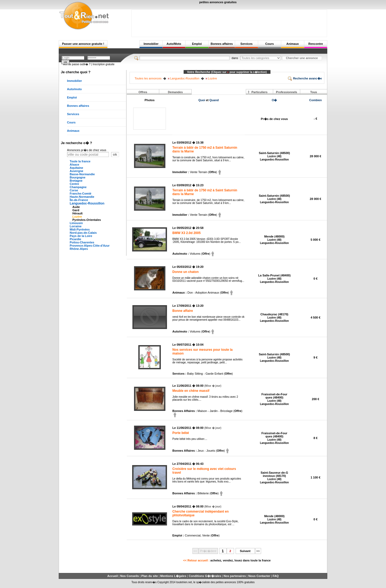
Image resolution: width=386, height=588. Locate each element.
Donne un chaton (185, 272)
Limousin (76, 223)
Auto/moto (74, 89)
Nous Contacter (259, 576)
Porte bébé (181, 433)
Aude (76, 207)
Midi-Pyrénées (80, 229)
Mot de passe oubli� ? (77, 64)
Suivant (245, 551)
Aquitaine (76, 168)
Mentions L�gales (173, 576)
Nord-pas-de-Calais (83, 233)
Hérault (77, 213)
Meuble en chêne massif (191, 391)
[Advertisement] (229, 22)
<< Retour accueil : (227, 560)
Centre (74, 184)
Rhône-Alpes (79, 249)
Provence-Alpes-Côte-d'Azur (90, 246)
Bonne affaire (183, 311)
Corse (74, 190)
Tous (313, 92)
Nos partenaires (235, 576)
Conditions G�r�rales (205, 576)
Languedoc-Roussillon (87, 203)
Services (246, 44)
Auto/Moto (174, 44)
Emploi (197, 44)
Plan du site (150, 576)
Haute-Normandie (82, 197)
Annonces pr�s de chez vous (87, 150)
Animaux (292, 44)
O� (274, 100)
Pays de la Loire (81, 236)
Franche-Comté (81, 193)
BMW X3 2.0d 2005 (186, 233)
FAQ (276, 576)
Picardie (75, 239)
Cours (270, 44)
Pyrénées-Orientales (87, 220)
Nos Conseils (129, 576)
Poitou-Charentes (82, 242)
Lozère (77, 217)
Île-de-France (79, 200)
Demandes (175, 92)
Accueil (112, 576)
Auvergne (77, 171)
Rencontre (316, 44)
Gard (76, 210)
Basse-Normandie (82, 174)
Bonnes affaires (222, 44)
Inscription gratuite (103, 64)
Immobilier (151, 44)
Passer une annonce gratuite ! (83, 44)
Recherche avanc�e (305, 78)
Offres (143, 92)
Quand (214, 100)
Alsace (74, 165)
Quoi (202, 100)
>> (258, 551)
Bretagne (76, 181)
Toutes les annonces (148, 78)
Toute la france (80, 161)
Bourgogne (78, 177)
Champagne (78, 187)
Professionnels (287, 92)
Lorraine (76, 226)
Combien (316, 100)
